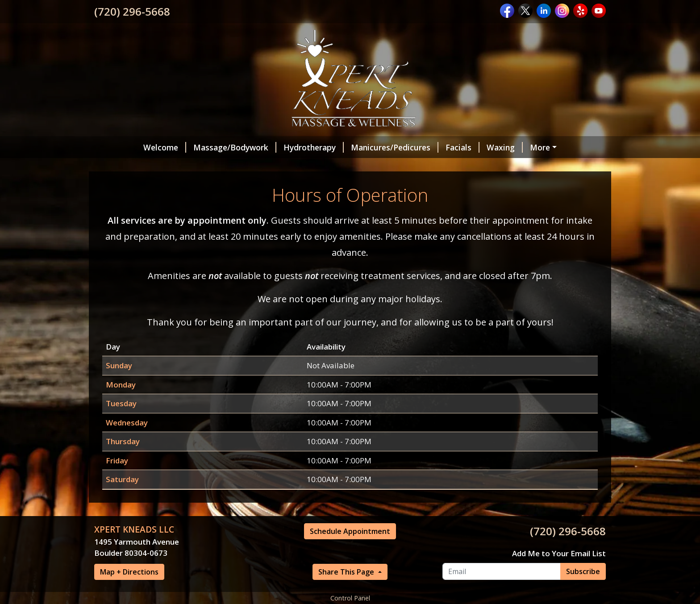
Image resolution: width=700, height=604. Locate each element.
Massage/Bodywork (193, 147)
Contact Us (123, 185)
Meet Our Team (135, 166)
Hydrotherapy (272, 147)
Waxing (463, 147)
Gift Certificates (377, 166)
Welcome (123, 147)
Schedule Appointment (289, 166)
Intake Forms (205, 166)
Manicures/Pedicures (353, 147)
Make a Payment (544, 166)
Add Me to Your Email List (559, 591)
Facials (421, 147)
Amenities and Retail (531, 147)
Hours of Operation (460, 166)
